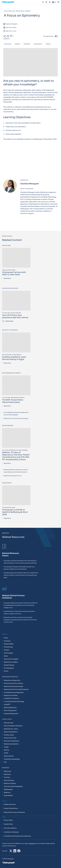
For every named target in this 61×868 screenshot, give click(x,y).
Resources (7, 771)
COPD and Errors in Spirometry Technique (16, 418)
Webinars (7, 792)
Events (6, 671)
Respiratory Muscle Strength (14, 686)
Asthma (7, 750)
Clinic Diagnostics (10, 710)
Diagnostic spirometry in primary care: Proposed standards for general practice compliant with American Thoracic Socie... (20, 620)
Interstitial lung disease (12, 759)
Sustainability (9, 644)
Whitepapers (8, 789)
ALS (5, 762)
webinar (17, 44)
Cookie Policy (8, 824)
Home (6, 638)
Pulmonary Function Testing (13, 683)
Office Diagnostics (10, 708)
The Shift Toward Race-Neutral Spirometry (13, 401)
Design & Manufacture (11, 808)
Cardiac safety (9, 735)
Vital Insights (8, 653)
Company (7, 641)
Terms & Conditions (10, 828)
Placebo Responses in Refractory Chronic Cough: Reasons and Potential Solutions (16, 471)
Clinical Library (9, 780)
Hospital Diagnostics (11, 714)
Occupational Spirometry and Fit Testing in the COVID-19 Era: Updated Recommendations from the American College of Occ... (20, 605)
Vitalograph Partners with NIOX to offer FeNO (14, 273)
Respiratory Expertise (11, 744)
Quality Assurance (10, 804)
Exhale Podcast (9, 665)
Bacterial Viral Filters (11, 695)
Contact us (32, 843)
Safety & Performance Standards (14, 812)
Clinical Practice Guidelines (13, 786)
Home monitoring (10, 738)
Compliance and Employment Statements (17, 836)
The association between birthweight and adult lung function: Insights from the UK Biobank (19, 568)
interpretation (38, 44)
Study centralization (11, 732)
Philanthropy (8, 647)
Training (7, 777)
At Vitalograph (9, 668)
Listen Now (8, 321)
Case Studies (8, 795)
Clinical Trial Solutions (12, 741)
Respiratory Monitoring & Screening (16, 689)
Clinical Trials (8, 723)
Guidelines (27, 44)
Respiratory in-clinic (11, 729)
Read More (7, 278)
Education (7, 774)
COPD (6, 753)
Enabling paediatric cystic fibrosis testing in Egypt (14, 358)
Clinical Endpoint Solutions (13, 726)
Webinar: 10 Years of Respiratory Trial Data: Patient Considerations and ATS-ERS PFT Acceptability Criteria (16, 456)
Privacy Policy (8, 820)
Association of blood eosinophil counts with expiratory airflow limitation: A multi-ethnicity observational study (20, 562)
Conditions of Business (11, 832)
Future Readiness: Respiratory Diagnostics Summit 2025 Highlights (16, 414)
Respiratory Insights (11, 662)
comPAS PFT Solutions (12, 698)
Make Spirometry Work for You (13, 476)
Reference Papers (10, 783)
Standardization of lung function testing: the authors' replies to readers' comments (19, 613)
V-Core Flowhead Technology (14, 701)
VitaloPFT (7, 704)
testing (48, 44)
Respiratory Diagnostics (12, 680)
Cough (6, 747)
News (6, 656)
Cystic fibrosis (9, 756)
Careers (7, 650)
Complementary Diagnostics (14, 692)
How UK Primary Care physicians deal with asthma (15, 316)
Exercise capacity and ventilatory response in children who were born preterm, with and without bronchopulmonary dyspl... (21, 575)
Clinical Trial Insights (11, 659)
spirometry (8, 44)
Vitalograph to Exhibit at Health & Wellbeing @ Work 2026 (15, 512)
